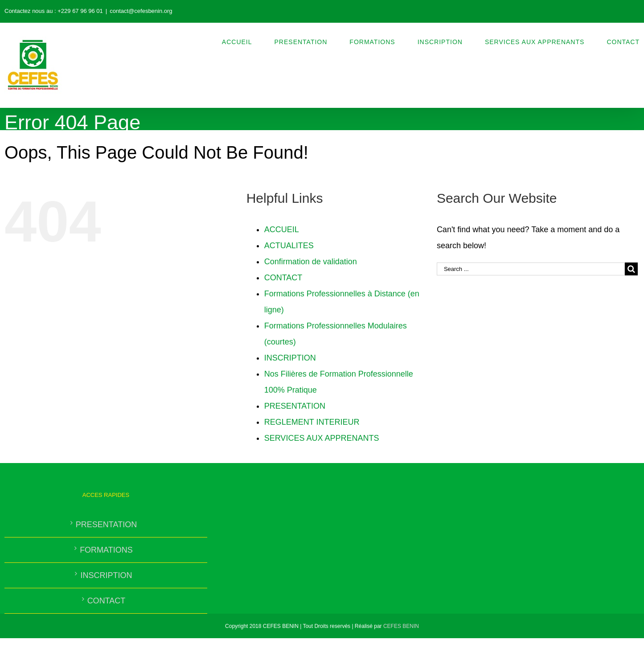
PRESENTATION (295, 406)
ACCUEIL (282, 230)
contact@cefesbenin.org (141, 11)
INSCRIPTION (290, 358)
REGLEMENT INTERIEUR (312, 422)
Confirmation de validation (311, 262)
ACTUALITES (289, 246)
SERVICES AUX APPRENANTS (322, 438)
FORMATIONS (106, 550)
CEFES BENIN (401, 626)
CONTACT (283, 278)
